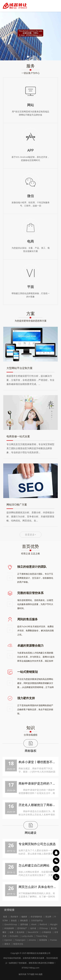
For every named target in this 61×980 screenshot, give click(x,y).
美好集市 (14, 917)
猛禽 (12, 932)
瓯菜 (5, 917)
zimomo (32, 940)
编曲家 (24, 917)
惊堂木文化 (18, 944)
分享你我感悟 (31, 735)
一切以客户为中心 (31, 73)
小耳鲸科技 (46, 932)
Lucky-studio (27, 936)
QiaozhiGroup (11, 924)
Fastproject (20, 940)
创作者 (33, 928)
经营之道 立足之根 (31, 553)
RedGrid (43, 924)
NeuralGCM (33, 932)
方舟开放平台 (37, 921)
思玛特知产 (22, 928)
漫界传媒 (24, 924)
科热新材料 (9, 928)
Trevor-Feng (42, 936)
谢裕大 (7, 944)
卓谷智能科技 (36, 917)
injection (8, 940)
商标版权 (31, 751)
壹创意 (14, 921)
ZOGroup (44, 928)
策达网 (48, 917)
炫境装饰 (43, 940)
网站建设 (31, 833)
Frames (54, 940)
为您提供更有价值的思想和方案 (31, 321)
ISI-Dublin (14, 936)
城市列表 (22, 974)
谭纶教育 (24, 921)
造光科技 (20, 932)
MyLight (54, 924)
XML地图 (39, 974)
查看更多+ (30, 535)
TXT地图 (30, 974)
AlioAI (34, 924)
